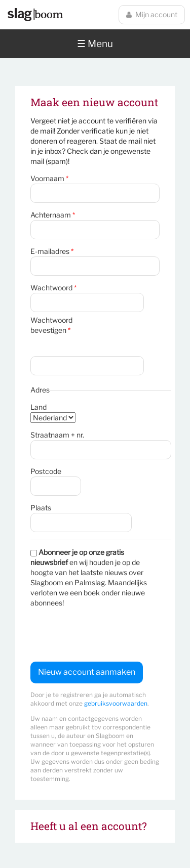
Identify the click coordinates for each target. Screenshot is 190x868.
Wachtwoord (53, 288)
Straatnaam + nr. (57, 435)
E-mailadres (52, 251)
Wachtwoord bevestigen (51, 325)
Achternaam (53, 215)
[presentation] (107, 635)
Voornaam (49, 178)
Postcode (46, 471)
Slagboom (35, 15)
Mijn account (152, 14)
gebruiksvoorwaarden (116, 703)
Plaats (41, 508)
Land (39, 407)
